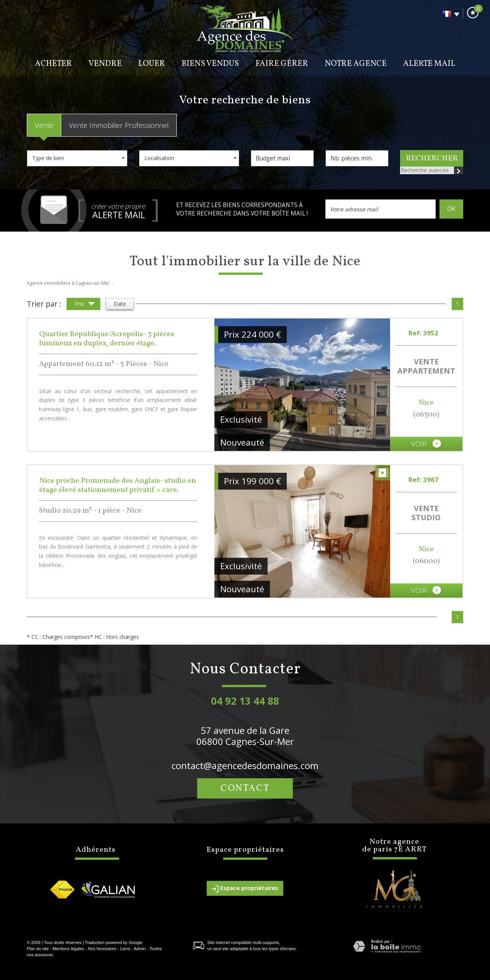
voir (426, 444)
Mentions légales (68, 949)
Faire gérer (282, 64)
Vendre (105, 64)
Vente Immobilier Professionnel (119, 125)
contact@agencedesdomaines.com (245, 765)
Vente (44, 125)
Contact (245, 788)
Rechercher (432, 158)
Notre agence (356, 64)
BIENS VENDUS (210, 64)
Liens (125, 949)
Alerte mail (429, 64)
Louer (152, 64)
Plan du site (38, 949)
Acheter (53, 64)
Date (120, 304)
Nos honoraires (102, 949)
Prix (85, 305)
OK (451, 209)
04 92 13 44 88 (245, 701)
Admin (140, 949)
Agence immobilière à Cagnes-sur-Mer (68, 283)
